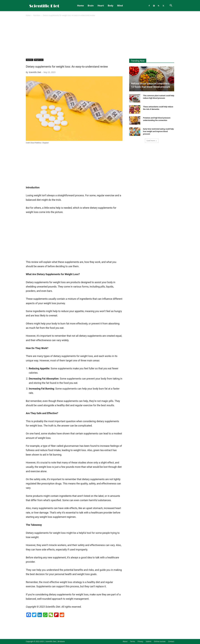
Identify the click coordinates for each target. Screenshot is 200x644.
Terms (133, 641)
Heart (101, 6)
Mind (120, 6)
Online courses (160, 641)
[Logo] (44, 6)
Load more (152, 141)
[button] (171, 6)
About (125, 641)
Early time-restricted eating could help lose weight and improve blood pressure (158, 131)
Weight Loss (39, 60)
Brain (91, 6)
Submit (149, 641)
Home (80, 6)
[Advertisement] (100, 38)
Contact (171, 641)
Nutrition (37, 15)
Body (111, 6)
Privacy (140, 641)
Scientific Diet (35, 72)
